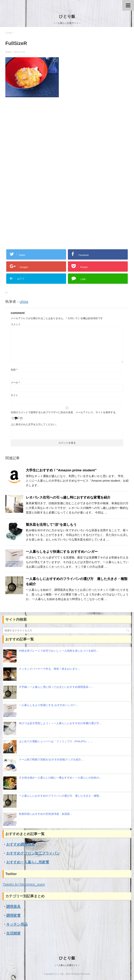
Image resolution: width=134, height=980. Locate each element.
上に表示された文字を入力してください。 (34, 424)
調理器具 (13, 907)
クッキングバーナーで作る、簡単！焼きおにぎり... (49, 669)
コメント (16, 324)
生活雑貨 (13, 933)
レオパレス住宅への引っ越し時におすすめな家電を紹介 (68, 497)
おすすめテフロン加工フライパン (33, 853)
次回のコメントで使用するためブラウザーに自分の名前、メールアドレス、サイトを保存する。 (64, 412)
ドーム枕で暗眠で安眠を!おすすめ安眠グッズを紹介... (51, 759)
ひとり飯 (67, 16)
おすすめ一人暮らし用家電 (28, 862)
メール (15, 382)
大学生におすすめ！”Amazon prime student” (61, 470)
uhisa (24, 302)
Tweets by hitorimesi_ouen (24, 884)
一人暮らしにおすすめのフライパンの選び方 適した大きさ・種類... (60, 796)
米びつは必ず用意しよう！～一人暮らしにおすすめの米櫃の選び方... (60, 723)
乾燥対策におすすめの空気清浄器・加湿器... (45, 814)
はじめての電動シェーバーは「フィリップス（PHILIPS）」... (56, 741)
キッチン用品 (17, 924)
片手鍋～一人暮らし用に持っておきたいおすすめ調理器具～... (56, 687)
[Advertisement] (67, 140)
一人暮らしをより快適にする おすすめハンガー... (48, 705)
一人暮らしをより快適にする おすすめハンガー (62, 552)
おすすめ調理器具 (20, 844)
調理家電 (13, 915)
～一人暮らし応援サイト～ (67, 965)
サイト (14, 395)
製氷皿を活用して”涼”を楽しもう (51, 525)
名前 (14, 370)
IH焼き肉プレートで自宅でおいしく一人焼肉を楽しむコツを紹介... (59, 651)
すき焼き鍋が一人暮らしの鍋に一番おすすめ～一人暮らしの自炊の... (60, 778)
